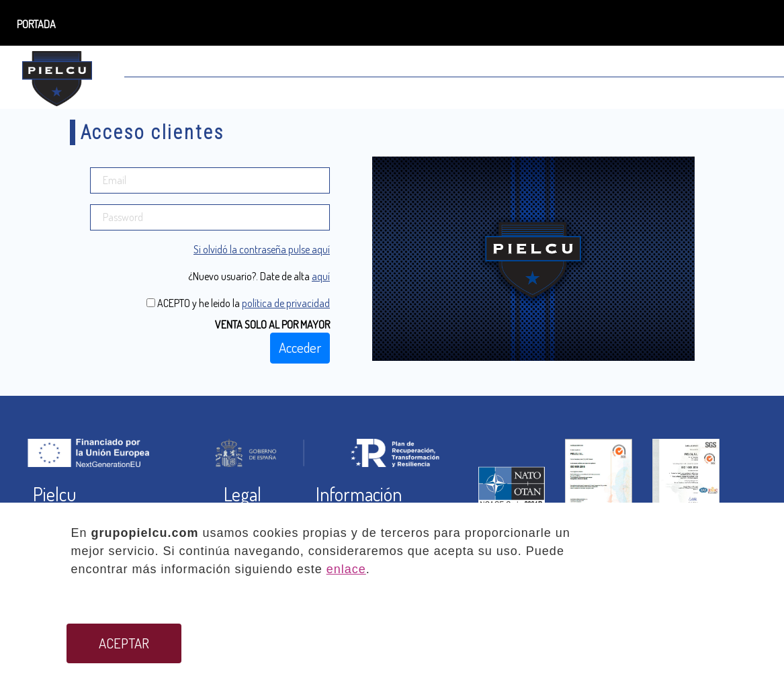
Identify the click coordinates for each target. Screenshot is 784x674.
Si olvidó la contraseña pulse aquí (262, 249)
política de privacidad (286, 303)
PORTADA (36, 24)
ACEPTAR (124, 643)
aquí (321, 276)
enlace (346, 569)
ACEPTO (173, 303)
